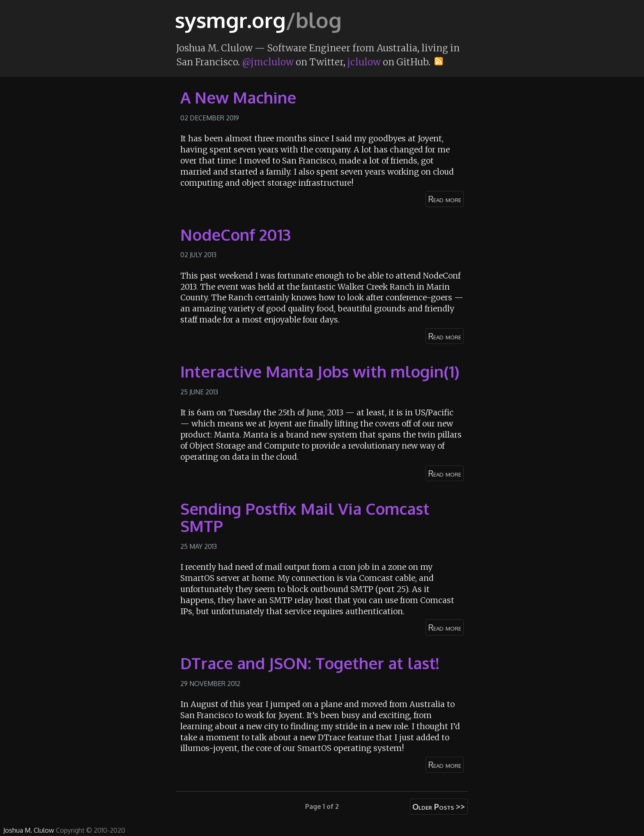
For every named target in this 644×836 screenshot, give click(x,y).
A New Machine (238, 97)
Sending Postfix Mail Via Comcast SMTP (305, 517)
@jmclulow (268, 62)
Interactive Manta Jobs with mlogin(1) (320, 371)
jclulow (364, 62)
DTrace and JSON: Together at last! (310, 663)
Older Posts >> (439, 807)
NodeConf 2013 (236, 235)
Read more (445, 199)
